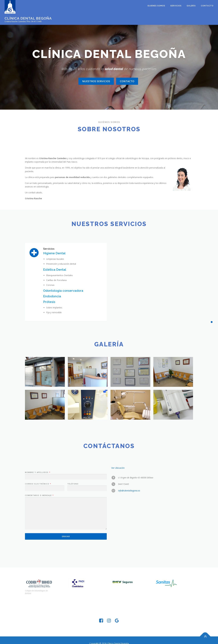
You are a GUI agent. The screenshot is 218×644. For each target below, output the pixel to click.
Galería (191, 6)
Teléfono (73, 542)
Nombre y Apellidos (38, 530)
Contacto (207, 6)
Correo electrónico (38, 542)
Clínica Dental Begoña (28, 18)
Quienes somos (156, 6)
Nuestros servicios (96, 81)
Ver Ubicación (118, 526)
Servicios (176, 6)
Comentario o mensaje (39, 553)
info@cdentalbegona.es (129, 549)
